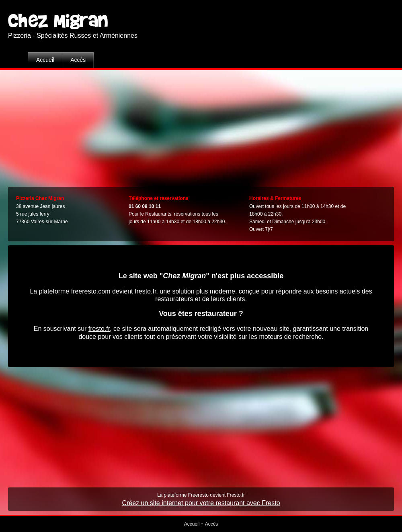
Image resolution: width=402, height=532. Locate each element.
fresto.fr (145, 291)
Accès (78, 60)
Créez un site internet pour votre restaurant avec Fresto (201, 503)
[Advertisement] (201, 126)
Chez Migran (58, 20)
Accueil (45, 60)
